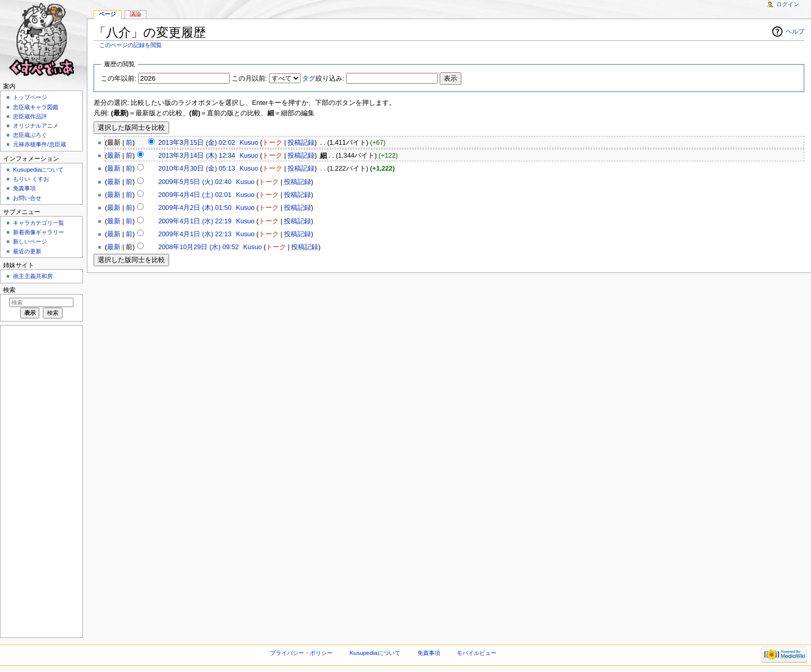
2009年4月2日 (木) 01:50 (195, 208)
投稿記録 (301, 143)
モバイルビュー (477, 653)
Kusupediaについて (38, 170)
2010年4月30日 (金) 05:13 (197, 169)
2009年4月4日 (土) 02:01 (195, 195)
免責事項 (24, 188)
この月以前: (250, 79)
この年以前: (119, 79)
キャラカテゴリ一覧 (39, 223)
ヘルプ (795, 32)
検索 (9, 290)
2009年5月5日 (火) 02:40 (195, 182)
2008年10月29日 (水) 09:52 (199, 247)
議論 (136, 14)
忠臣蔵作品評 (30, 116)
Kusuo (249, 143)
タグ (309, 79)
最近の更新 (27, 251)
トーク (272, 143)
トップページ (30, 97)
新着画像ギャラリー (39, 232)
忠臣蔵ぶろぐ (30, 135)
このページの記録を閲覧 (131, 45)
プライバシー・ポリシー (301, 653)
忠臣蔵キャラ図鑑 (36, 107)
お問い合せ (27, 198)
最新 (114, 156)
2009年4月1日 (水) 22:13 (195, 234)
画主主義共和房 (33, 276)
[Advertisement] (40, 481)
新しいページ (30, 241)
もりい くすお (31, 179)
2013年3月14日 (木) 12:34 (197, 156)
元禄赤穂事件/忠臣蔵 (39, 144)
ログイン (788, 4)
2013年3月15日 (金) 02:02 (197, 143)
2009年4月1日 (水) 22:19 (195, 221)
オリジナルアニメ (36, 126)
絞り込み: (323, 79)
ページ (107, 14)
